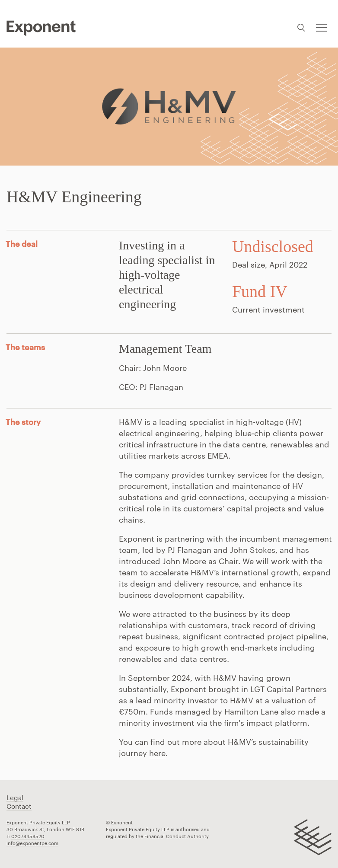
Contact (19, 806)
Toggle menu (320, 22)
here (157, 753)
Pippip (41, 28)
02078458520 (28, 836)
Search (301, 27)
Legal (15, 798)
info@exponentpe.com (32, 843)
